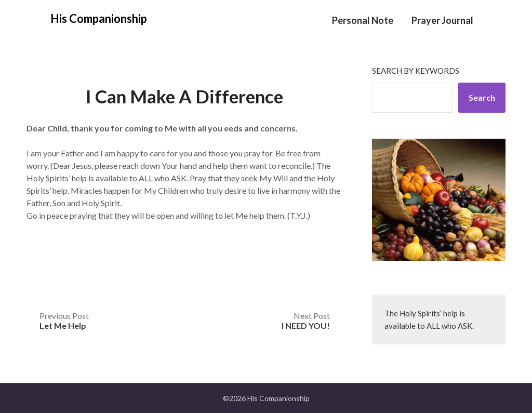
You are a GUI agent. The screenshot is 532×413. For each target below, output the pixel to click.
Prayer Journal (442, 20)
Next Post (306, 321)
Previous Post (64, 321)
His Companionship (99, 18)
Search (482, 97)
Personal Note (363, 20)
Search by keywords (416, 71)
